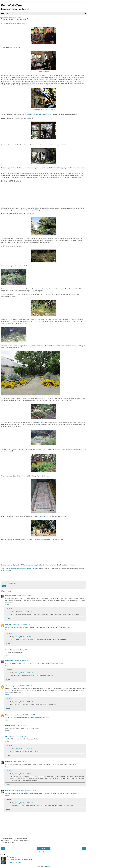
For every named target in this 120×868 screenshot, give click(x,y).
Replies (9, 608)
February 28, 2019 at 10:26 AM (24, 803)
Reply (7, 605)
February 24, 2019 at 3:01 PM (19, 650)
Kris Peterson (10, 596)
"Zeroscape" (43, 516)
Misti (7, 736)
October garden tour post (41, 210)
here (55, 449)
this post (46, 476)
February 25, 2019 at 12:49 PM (24, 702)
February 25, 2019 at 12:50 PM (19, 726)
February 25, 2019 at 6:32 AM (23, 686)
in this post (42, 422)
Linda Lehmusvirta (11, 715)
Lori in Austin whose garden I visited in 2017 (38, 114)
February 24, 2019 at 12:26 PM (21, 625)
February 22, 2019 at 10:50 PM (23, 596)
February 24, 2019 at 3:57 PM (22, 661)
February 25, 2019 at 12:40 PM (26, 715)
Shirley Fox (12, 857)
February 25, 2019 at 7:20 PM (18, 762)
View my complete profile (14, 862)
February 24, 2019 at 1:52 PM (23, 612)
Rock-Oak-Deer (12, 5)
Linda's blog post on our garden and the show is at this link (20, 569)
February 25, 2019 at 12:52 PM (24, 673)
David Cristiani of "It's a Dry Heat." (58, 319)
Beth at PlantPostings (12, 791)
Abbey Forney (10, 686)
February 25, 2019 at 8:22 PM (23, 749)
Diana (7, 762)
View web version (44, 852)
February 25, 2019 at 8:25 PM (23, 774)
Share (4, 586)
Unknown (8, 625)
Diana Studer (9, 661)
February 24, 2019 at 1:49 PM (23, 637)
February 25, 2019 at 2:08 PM (17, 736)
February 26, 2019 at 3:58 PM (28, 791)
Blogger (47, 866)
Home (44, 849)
